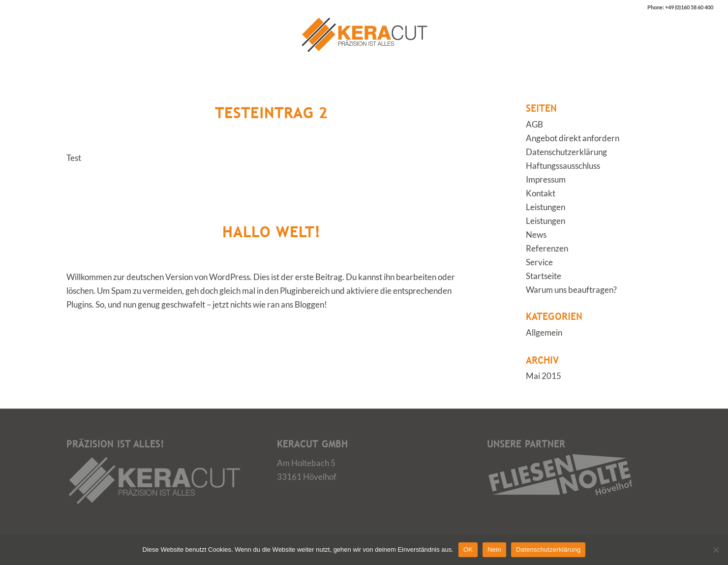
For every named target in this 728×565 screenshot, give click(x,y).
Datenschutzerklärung (566, 152)
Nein (494, 549)
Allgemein (544, 332)
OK (468, 549)
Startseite (544, 276)
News (536, 235)
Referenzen (547, 248)
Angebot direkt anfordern (573, 138)
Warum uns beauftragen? (571, 290)
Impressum (546, 179)
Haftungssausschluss (563, 166)
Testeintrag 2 (272, 113)
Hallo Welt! (272, 232)
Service (539, 262)
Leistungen (546, 207)
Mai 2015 (544, 376)
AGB (534, 124)
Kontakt (541, 193)
